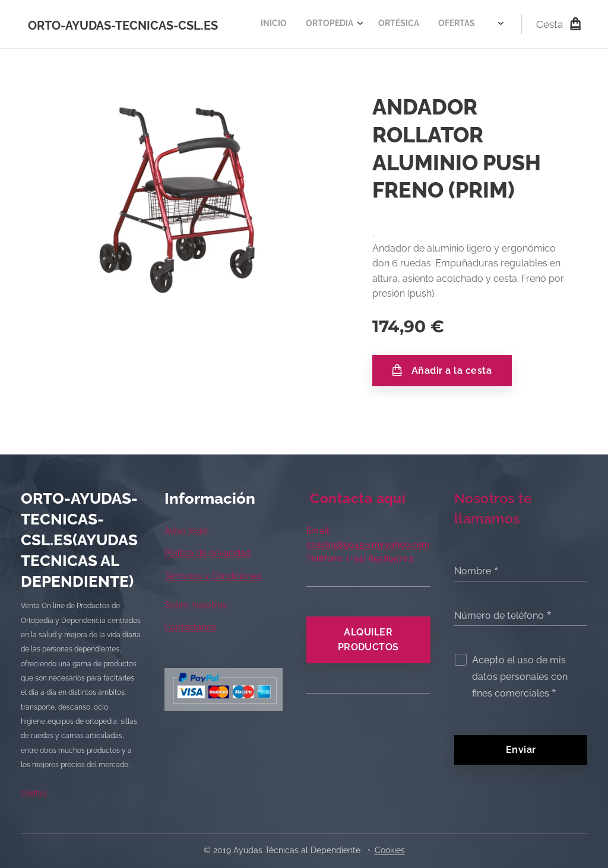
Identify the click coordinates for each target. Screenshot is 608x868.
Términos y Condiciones (213, 576)
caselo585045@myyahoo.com (368, 545)
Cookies (390, 850)
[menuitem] (263, 24)
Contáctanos (190, 627)
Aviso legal (186, 530)
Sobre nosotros (196, 605)
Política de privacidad (208, 553)
